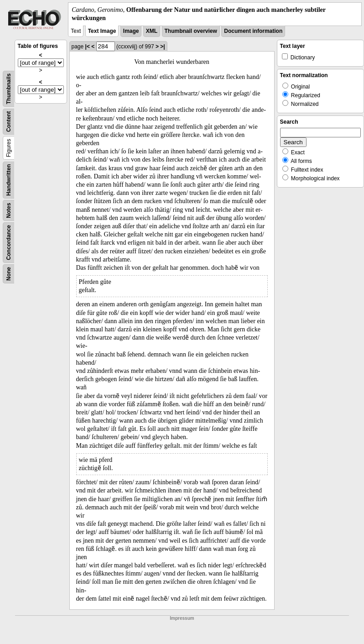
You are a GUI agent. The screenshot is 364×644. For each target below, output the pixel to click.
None (9, 274)
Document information (253, 31)
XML (152, 31)
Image (131, 31)
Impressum (182, 618)
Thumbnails (9, 89)
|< (88, 47)
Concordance (9, 243)
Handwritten (9, 180)
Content (9, 122)
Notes (9, 211)
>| (162, 47)
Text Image (102, 31)
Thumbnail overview (191, 31)
